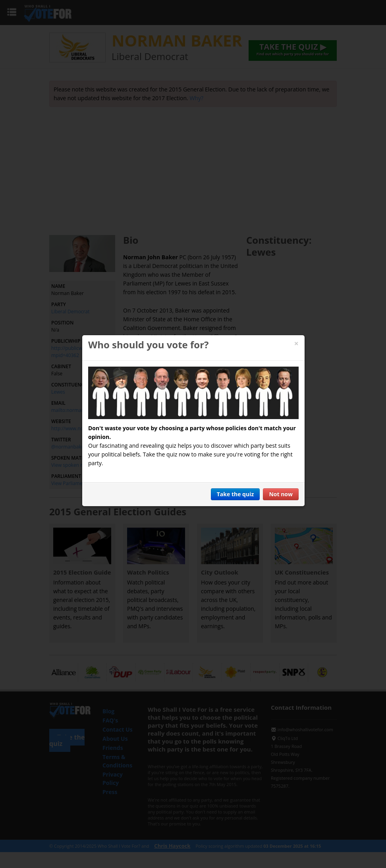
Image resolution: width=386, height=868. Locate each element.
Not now (281, 494)
